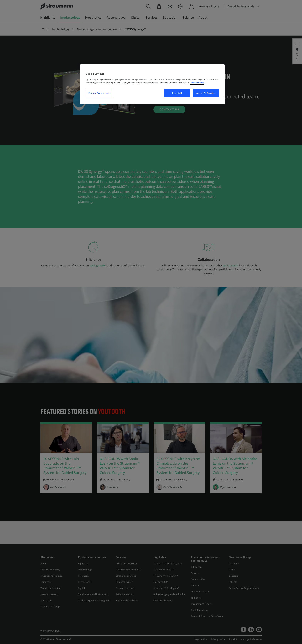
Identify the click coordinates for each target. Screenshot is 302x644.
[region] (152, 84)
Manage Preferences (99, 93)
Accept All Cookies (206, 93)
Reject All (177, 93)
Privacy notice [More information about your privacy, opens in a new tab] (197, 83)
